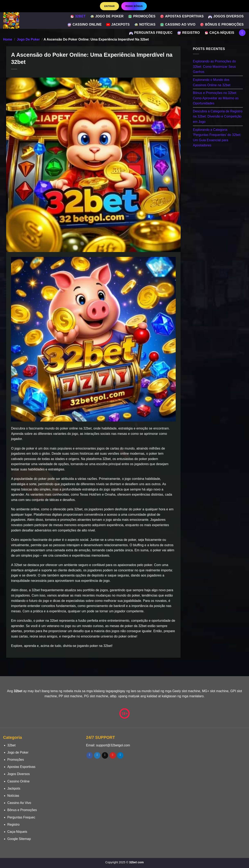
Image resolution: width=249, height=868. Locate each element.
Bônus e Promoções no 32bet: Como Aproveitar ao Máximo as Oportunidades (216, 98)
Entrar (109, 6)
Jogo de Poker (107, 16)
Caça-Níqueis (219, 33)
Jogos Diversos (226, 16)
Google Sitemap (19, 839)
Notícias (145, 25)
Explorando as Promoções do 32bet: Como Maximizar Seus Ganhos (214, 67)
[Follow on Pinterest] (113, 755)
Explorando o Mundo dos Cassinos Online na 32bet (212, 82)
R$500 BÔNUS (134, 6)
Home (8, 39)
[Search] (242, 33)
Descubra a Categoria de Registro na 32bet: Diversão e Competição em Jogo (218, 116)
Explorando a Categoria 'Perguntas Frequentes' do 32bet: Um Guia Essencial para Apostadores (217, 137)
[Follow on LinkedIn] (120, 755)
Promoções (142, 16)
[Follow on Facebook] (90, 755)
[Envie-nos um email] (105, 755)
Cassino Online (84, 25)
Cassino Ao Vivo (178, 25)
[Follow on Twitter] (97, 755)
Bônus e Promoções (222, 25)
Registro (188, 33)
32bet (78, 16)
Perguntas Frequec (151, 33)
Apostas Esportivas (182, 16)
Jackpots (118, 24)
